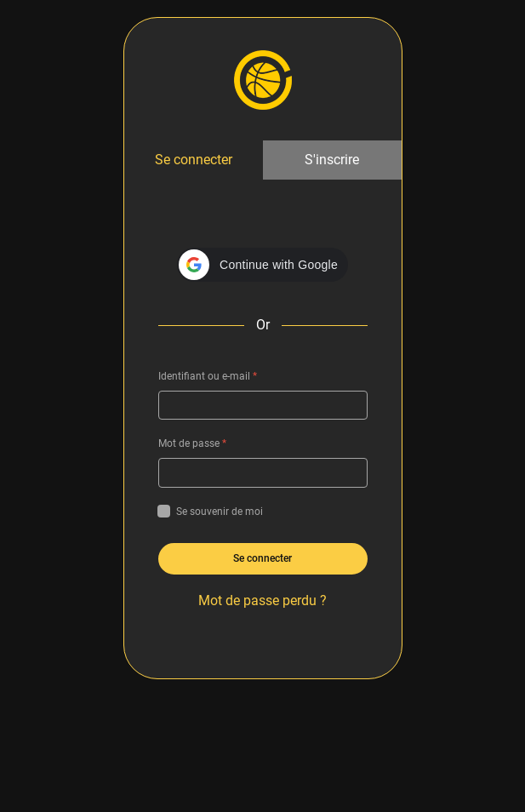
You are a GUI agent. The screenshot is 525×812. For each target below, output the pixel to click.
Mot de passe (192, 443)
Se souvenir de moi (211, 512)
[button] (262, 265)
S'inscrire (332, 160)
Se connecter (194, 160)
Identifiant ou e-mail (208, 376)
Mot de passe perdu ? (262, 600)
